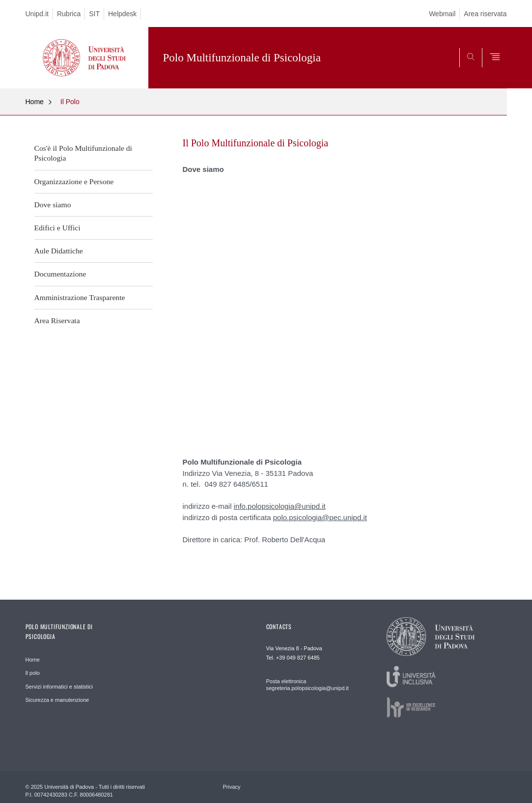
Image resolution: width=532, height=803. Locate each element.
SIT (94, 14)
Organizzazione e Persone (74, 181)
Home (35, 102)
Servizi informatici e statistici (59, 687)
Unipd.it (37, 14)
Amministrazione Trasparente (80, 297)
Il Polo (70, 102)
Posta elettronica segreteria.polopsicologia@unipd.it (308, 685)
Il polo (33, 673)
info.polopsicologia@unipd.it (280, 506)
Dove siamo (53, 205)
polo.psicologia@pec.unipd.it (320, 517)
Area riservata (485, 14)
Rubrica (69, 14)
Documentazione (60, 274)
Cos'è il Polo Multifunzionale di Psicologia (83, 153)
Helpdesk (122, 14)
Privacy (232, 787)
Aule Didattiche (59, 251)
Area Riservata (57, 320)
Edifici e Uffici (57, 228)
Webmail (442, 14)
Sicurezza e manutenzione (57, 700)
